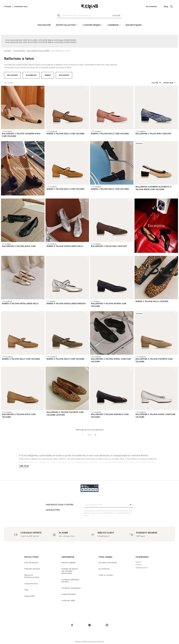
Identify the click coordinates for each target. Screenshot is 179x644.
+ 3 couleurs (141, 131)
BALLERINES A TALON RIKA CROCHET (153, 134)
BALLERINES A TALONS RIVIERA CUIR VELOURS (109, 305)
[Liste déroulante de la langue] (8, 7)
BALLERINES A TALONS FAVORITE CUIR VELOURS (154, 360)
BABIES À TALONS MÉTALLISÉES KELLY (65, 246)
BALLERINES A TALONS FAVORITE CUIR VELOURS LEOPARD (65, 414)
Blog (166, 6)
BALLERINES (12, 75)
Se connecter (151, 6)
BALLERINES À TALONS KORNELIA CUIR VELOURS (110, 416)
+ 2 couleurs (7, 131)
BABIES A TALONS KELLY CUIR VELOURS (65, 134)
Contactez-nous (21, 6)
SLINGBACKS (31, 75)
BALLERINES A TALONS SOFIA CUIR (19, 246)
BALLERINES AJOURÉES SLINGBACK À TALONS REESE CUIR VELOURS (153, 188)
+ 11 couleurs (52, 131)
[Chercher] (89, 16)
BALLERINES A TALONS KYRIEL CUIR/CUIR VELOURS (111, 360)
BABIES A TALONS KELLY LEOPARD (152, 301)
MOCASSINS (64, 75)
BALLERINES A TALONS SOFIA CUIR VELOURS (19, 416)
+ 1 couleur (6, 244)
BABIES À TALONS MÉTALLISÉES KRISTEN (66, 304)
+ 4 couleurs (96, 357)
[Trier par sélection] (170, 83)
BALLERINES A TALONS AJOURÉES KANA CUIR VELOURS (21, 135)
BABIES (48, 75)
